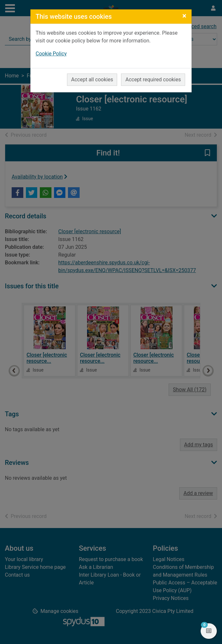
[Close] (184, 16)
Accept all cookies (92, 80)
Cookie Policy (51, 54)
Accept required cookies (153, 80)
